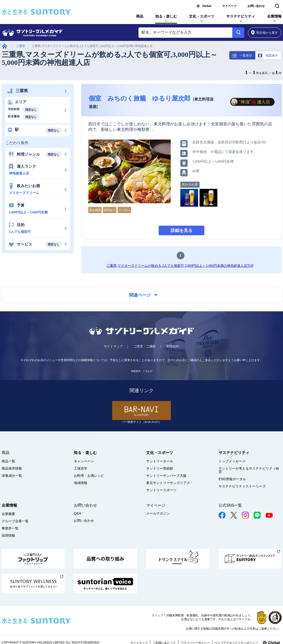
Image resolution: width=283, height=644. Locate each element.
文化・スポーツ (202, 16)
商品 (140, 16)
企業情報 (274, 16)
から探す (265, 33)
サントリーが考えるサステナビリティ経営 (249, 470)
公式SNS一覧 (230, 505)
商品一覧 (8, 461)
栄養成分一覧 (12, 476)
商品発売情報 (12, 468)
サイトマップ (113, 346)
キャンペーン (84, 461)
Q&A (77, 513)
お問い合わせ (256, 6)
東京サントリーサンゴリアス (168, 483)
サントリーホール (160, 461)
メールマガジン (158, 513)
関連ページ (143, 295)
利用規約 (173, 346)
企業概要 (8, 514)
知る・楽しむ (166, 16)
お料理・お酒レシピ (89, 476)
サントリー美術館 (160, 468)
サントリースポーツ (161, 490)
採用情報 (8, 536)
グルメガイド (5, 46)
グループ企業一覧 (15, 521)
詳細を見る (182, 230)
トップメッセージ (232, 461)
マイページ (229, 6)
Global (207, 6)
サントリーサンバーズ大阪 (166, 476)
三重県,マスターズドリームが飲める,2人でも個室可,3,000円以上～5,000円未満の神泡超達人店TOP (180, 266)
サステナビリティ (241, 16)
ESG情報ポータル (232, 479)
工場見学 (81, 468)
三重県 (21, 46)
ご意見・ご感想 (145, 346)
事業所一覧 (10, 528)
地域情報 (81, 483)
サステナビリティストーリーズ (242, 486)
